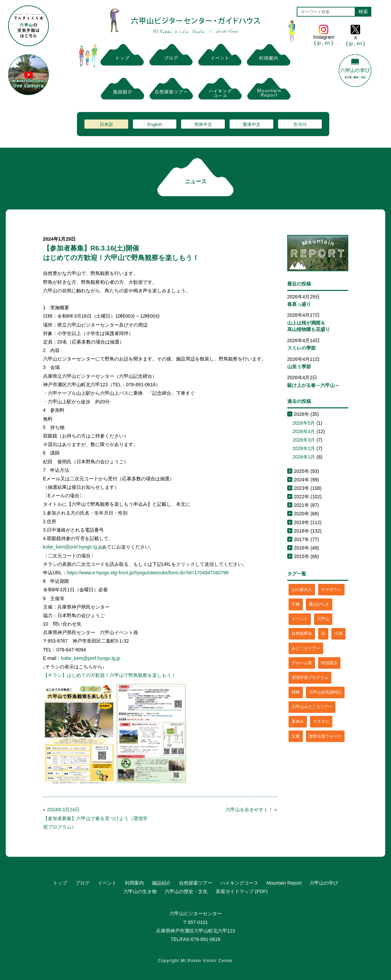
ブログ (82, 883)
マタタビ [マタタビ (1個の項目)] (321, 721)
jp (319, 43)
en (327, 43)
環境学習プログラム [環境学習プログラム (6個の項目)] (310, 678)
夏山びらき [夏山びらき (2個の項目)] (319, 604)
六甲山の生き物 (140, 891)
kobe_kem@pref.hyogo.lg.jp (73, 547)
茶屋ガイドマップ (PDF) (242, 891)
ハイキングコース (239, 883)
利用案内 (134, 883)
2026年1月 (304, 457)
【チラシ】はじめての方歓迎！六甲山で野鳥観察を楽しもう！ (110, 675)
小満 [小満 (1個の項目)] (338, 633)
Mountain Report (284, 883)
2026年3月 (304, 440)
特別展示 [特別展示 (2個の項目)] (329, 663)
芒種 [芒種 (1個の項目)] (296, 604)
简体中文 (203, 124)
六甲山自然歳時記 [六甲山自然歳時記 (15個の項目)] (325, 692)
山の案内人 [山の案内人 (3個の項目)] (302, 590)
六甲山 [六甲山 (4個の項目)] (323, 619)
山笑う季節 (299, 367)
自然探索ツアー (196, 883)
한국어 (300, 124)
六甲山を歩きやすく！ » (251, 810)
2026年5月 (304, 423)
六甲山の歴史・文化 (186, 891)
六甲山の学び (324, 883)
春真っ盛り (299, 304)
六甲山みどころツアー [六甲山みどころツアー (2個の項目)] (312, 707)
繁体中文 (252, 124)
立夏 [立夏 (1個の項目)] (296, 736)
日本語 (106, 124)
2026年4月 (304, 431)
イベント (107, 883)
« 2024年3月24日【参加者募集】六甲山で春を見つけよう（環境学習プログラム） (95, 818)
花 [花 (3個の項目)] (323, 633)
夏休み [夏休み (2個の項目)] (298, 721)
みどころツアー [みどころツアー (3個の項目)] (306, 648)
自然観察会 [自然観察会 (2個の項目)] (302, 633)
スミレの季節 (301, 348)
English (155, 124)
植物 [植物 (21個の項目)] (296, 692)
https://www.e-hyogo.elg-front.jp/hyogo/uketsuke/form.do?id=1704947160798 (148, 573)
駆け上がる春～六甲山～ (313, 385)
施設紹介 (161, 883)
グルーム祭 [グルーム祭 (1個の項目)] (302, 663)
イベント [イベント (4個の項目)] (300, 619)
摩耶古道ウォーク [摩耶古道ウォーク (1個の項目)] (325, 736)
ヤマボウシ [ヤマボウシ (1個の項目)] (331, 590)
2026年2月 (304, 448)
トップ (60, 883)
